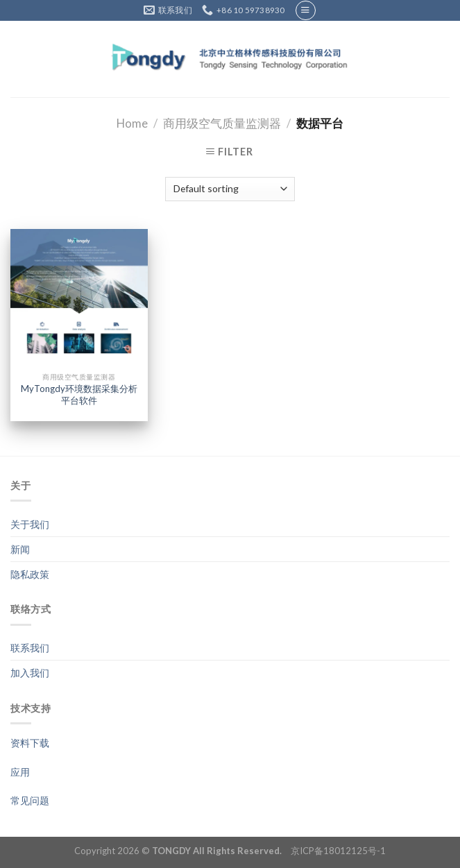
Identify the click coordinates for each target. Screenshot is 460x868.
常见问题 (30, 800)
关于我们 (30, 524)
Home (132, 124)
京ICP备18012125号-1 (338, 851)
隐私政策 (30, 574)
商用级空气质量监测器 (222, 124)
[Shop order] (230, 189)
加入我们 (30, 673)
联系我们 (30, 648)
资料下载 (30, 743)
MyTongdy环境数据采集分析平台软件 (79, 394)
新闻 (20, 549)
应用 (20, 772)
